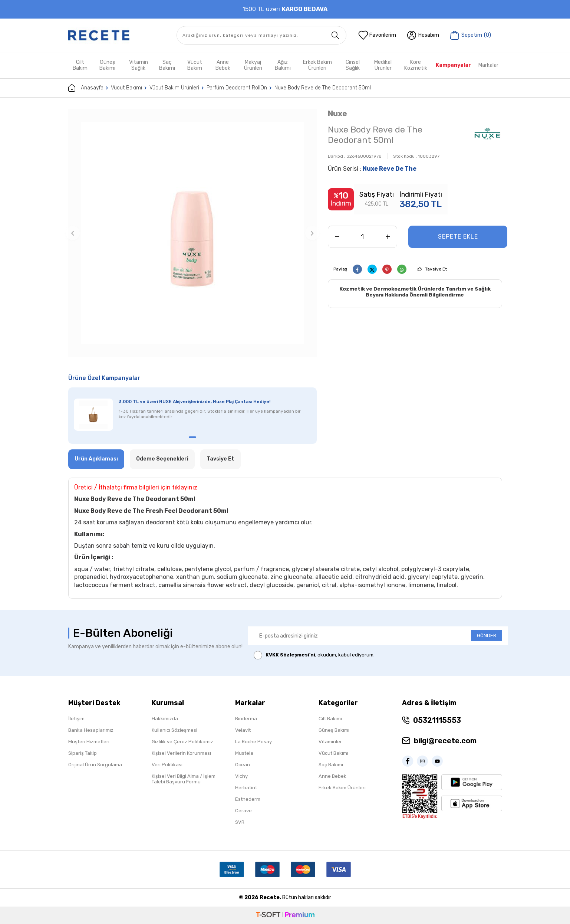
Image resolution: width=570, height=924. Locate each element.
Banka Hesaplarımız (91, 730)
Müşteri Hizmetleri (89, 742)
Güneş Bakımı (107, 65)
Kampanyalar (453, 65)
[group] (192, 233)
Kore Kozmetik (416, 65)
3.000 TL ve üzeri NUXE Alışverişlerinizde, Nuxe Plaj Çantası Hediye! (195, 402)
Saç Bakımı (167, 65)
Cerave (243, 811)
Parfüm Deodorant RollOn (237, 88)
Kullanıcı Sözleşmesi (174, 730)
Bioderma (246, 719)
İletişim (76, 719)
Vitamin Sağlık (139, 65)
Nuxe (337, 113)
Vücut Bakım (195, 65)
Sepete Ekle (458, 237)
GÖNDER (487, 635)
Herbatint (246, 788)
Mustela (244, 753)
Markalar (488, 65)
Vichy (241, 776)
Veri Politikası (167, 765)
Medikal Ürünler (383, 65)
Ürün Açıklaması (96, 459)
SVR (240, 822)
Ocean (243, 765)
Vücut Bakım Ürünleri (174, 88)
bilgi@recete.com (445, 741)
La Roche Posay (253, 742)
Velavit (243, 730)
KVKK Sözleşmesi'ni (290, 655)
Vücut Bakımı (126, 88)
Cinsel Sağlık (353, 65)
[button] (73, 233)
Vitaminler (330, 742)
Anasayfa (86, 88)
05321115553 (437, 720)
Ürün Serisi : (372, 169)
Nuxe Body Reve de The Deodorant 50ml (323, 88)
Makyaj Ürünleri (253, 65)
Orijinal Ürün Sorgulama (95, 765)
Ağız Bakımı (283, 65)
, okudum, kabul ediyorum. (314, 655)
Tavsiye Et (436, 269)
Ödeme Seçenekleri (162, 459)
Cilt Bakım (80, 65)
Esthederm (248, 799)
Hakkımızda (165, 719)
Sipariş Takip (83, 753)
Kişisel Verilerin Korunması (181, 753)
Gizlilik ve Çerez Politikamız (182, 742)
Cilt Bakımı (330, 719)
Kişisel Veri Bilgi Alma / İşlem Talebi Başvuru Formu (184, 779)
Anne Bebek (223, 65)
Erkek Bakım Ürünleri (317, 65)
